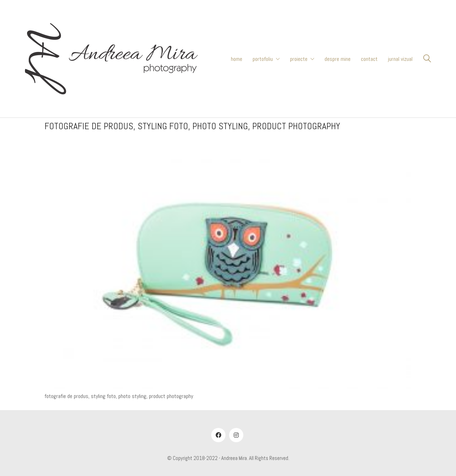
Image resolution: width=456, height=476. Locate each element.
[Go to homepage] (111, 59)
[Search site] (427, 59)
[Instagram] (236, 435)
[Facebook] (218, 435)
